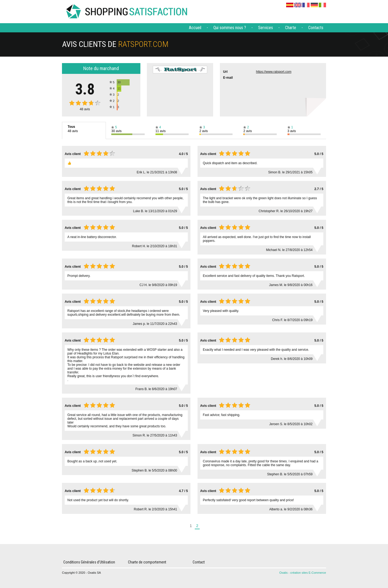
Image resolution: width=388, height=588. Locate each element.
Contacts (316, 28)
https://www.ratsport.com (274, 72)
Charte (291, 28)
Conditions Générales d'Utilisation (89, 562)
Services (266, 28)
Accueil (195, 28)
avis (85, 109)
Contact (199, 562)
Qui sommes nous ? (230, 28)
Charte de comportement (147, 562)
